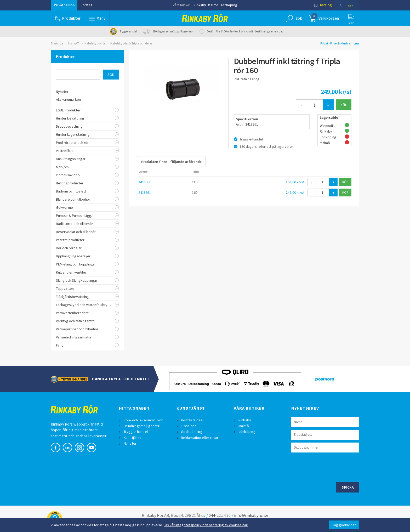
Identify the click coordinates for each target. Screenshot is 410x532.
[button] (97, 18)
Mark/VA (74, 43)
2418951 (145, 193)
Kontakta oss (192, 420)
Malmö (213, 5)
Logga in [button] (347, 5)
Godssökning (192, 432)
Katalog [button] (322, 5)
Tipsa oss (189, 426)
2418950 (145, 182)
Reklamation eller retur (200, 438)
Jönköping (229, 5)
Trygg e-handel (136, 432)
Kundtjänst (132, 438)
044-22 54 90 (220, 515)
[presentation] (331, 467)
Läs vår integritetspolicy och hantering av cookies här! (206, 525)
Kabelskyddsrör (95, 43)
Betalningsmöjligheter (142, 426)
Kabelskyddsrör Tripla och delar (131, 43)
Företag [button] (86, 5)
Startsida (57, 43)
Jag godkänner (344, 525)
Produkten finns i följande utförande (171, 162)
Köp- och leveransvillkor (143, 420)
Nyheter (130, 443)
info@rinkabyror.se (251, 515)
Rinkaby (200, 5)
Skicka (348, 487)
